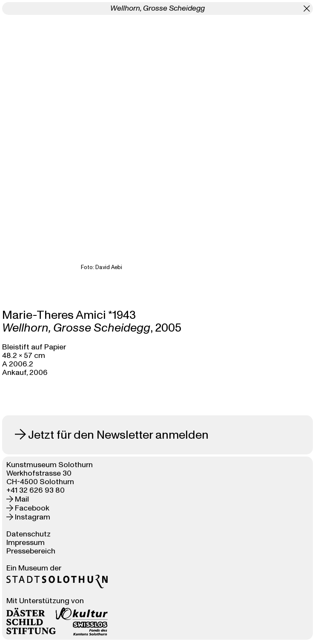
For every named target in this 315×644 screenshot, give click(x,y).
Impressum (26, 543)
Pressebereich (31, 551)
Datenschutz (29, 534)
